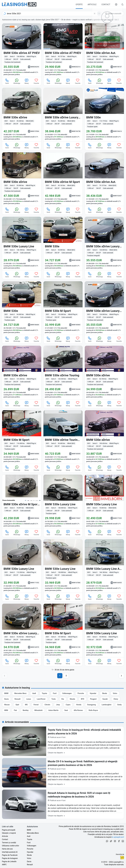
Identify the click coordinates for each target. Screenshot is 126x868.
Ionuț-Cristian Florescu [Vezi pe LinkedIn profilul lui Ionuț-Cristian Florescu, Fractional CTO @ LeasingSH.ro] (122, 858)
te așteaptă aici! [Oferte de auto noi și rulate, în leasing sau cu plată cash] (118, 837)
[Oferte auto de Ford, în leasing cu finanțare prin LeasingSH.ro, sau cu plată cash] (55, 693)
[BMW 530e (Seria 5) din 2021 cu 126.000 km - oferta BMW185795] (104, 308)
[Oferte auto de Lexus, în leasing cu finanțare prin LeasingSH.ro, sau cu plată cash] (29, 699)
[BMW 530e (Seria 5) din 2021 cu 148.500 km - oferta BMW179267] (63, 501)
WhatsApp (17, 81)
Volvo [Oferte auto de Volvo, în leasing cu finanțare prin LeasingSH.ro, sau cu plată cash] (29, 858)
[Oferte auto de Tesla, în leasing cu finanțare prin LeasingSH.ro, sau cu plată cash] (54, 699)
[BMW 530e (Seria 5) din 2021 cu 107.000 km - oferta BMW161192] (63, 630)
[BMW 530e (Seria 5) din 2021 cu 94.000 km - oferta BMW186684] (22, 308)
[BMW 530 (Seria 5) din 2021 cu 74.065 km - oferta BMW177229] (104, 501)
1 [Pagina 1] (60, 676)
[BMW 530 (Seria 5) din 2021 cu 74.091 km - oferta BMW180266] (22, 501)
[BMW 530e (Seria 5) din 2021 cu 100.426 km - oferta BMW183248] (104, 437)
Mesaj (27, 81)
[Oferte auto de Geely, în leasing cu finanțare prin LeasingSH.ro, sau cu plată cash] (119, 705)
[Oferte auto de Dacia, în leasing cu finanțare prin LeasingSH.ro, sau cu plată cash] (6, 699)
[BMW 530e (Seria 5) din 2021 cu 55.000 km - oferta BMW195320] (22, 179)
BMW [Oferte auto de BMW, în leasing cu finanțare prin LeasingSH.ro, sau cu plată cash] (29, 830)
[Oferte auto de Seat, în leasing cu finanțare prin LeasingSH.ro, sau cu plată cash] (66, 710)
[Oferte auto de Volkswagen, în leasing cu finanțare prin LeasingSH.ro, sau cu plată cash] (67, 693)
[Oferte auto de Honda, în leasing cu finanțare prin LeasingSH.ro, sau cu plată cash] (79, 705)
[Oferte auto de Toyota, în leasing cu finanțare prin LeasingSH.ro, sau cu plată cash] (44, 693)
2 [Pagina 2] (66, 676)
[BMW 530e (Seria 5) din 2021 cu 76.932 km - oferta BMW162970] (22, 630)
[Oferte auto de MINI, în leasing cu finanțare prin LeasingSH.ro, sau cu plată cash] (6, 710)
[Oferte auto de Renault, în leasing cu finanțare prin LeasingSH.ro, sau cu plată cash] (17, 699)
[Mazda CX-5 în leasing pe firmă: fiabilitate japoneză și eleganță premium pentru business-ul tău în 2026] (63, 773)
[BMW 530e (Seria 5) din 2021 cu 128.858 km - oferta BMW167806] (63, 566)
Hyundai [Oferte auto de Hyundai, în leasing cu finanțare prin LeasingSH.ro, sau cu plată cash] (30, 852)
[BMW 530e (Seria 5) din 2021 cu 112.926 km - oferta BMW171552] (22, 566)
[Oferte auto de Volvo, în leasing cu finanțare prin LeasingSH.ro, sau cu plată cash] (115, 693)
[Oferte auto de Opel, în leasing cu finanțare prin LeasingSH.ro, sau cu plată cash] (17, 705)
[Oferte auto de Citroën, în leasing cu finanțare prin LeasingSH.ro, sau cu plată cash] (47, 705)
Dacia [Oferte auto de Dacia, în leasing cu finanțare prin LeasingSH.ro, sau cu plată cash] (29, 861)
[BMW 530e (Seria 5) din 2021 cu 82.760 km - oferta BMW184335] (104, 373)
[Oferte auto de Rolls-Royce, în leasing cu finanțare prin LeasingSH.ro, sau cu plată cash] (93, 710)
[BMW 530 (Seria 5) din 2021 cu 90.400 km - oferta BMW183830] (63, 437)
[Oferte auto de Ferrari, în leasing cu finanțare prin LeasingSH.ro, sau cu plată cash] (36, 705)
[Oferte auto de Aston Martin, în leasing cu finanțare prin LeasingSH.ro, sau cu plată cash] (54, 710)
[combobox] (52, 14)
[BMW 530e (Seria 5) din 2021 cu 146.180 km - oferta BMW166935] (104, 566)
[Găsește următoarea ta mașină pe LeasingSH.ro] (19, 4)
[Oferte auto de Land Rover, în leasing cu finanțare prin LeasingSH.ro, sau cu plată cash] (41, 699)
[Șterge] (95, 14)
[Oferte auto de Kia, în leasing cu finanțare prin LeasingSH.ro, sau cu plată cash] (63, 699)
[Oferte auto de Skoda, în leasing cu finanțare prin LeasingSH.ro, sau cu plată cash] (105, 693)
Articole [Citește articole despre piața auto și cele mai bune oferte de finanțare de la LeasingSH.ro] (5, 836)
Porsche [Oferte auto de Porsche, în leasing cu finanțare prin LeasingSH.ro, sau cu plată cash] (30, 849)
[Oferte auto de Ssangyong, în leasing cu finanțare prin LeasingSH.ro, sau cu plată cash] (92, 705)
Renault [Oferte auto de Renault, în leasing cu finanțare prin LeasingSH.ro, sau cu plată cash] (30, 865)
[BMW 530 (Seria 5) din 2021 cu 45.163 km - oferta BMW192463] (63, 179)
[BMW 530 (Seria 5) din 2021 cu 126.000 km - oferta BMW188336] (104, 244)
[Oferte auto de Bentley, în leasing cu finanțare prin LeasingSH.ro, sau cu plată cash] (26, 710)
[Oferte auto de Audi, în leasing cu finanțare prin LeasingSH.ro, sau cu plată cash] (34, 693)
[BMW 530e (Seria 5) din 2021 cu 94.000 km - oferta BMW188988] (63, 244)
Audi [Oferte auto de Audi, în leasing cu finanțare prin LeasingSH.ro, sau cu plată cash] (29, 836)
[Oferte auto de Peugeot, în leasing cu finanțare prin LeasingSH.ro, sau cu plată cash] (93, 699)
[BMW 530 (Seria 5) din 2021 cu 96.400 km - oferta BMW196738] (63, 115)
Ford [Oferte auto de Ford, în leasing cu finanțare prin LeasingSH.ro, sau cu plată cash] (29, 843)
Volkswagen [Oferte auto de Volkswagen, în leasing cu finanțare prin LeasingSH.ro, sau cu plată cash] (32, 846)
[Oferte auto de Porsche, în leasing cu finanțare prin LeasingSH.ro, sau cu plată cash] (81, 693)
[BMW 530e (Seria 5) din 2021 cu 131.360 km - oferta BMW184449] (22, 373)
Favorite (36, 81)
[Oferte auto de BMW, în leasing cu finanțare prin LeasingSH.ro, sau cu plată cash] (6, 693)
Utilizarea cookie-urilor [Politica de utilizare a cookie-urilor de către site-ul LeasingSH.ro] (11, 846)
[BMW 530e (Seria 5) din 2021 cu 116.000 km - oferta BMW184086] (22, 437)
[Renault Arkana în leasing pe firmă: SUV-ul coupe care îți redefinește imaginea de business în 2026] (63, 804)
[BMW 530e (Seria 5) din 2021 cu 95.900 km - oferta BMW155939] (104, 630)
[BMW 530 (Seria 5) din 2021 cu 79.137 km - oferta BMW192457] (104, 179)
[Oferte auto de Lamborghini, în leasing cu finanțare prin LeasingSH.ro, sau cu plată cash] (106, 705)
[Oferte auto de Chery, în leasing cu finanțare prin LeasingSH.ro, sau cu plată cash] (116, 699)
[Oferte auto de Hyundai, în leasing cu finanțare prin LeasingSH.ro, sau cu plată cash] (93, 693)
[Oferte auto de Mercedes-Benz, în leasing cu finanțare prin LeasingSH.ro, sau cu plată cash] (20, 693)
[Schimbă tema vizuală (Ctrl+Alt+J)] (123, 4)
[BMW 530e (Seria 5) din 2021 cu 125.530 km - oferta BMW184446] (63, 373)
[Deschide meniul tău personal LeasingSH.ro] (116, 4)
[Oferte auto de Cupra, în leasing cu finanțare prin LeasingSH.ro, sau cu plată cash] (68, 705)
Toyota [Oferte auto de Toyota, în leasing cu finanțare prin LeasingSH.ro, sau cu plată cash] (30, 839)
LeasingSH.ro (118, 862)
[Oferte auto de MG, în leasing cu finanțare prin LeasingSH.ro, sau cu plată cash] (26, 705)
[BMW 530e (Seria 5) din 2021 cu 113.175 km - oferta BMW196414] (104, 115)
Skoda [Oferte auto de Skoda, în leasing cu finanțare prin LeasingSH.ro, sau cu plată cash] (29, 855)
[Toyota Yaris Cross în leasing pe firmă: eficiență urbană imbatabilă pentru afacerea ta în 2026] (63, 741)
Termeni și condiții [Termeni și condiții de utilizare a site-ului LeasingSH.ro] (9, 843)
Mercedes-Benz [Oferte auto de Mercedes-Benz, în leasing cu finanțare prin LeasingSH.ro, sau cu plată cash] (33, 833)
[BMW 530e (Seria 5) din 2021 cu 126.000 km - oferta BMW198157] (104, 50)
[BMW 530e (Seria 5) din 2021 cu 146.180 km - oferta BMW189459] (22, 244)
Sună (7, 81)
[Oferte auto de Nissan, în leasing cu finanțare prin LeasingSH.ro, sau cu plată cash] (7, 705)
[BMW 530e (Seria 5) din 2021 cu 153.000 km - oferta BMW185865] (63, 308)
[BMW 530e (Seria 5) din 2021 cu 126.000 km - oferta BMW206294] (22, 50)
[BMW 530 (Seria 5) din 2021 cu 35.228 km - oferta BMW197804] (22, 115)
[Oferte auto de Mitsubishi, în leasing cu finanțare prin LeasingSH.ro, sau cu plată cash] (39, 710)
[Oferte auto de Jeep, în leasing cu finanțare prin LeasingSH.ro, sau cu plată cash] (58, 705)
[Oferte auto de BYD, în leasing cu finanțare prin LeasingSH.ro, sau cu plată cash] (83, 699)
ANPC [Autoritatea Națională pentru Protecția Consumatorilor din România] (4, 865)
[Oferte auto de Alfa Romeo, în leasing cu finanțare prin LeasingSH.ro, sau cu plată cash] (78, 710)
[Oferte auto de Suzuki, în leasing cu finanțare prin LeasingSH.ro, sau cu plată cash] (105, 699)
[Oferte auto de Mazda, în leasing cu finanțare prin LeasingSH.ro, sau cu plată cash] (72, 699)
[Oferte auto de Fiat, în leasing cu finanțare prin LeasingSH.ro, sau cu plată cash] (15, 710)
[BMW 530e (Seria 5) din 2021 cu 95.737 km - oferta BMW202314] (63, 50)
